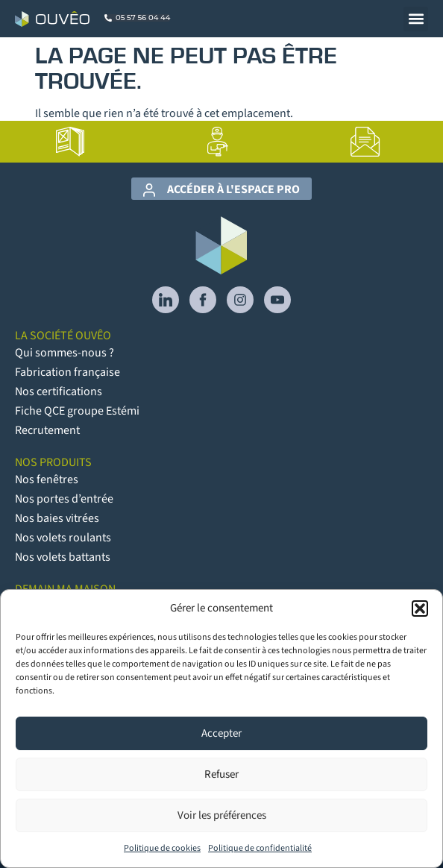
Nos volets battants (63, 557)
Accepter (221, 733)
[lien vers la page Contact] (365, 142)
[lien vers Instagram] (240, 300)
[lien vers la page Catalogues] (70, 142)
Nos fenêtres (47, 479)
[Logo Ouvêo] (52, 19)
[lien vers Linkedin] (166, 300)
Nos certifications (59, 391)
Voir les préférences (222, 815)
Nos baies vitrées (57, 518)
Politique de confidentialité (260, 848)
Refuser (221, 774)
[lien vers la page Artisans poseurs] (218, 142)
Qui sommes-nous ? (65, 353)
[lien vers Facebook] (203, 300)
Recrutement (47, 430)
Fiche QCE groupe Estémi (77, 411)
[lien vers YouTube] (277, 300)
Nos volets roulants (63, 538)
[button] (420, 608)
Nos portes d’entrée (64, 499)
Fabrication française (67, 372)
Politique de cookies (162, 848)
